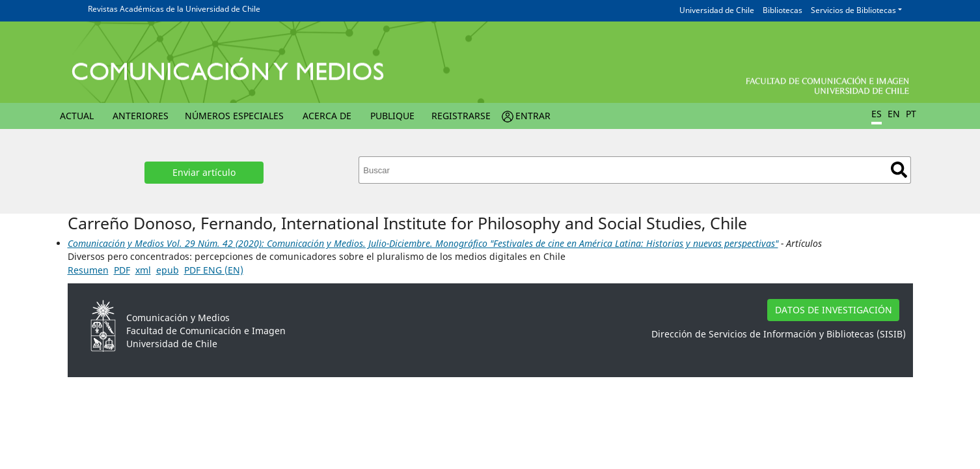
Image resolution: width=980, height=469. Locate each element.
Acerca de (327, 116)
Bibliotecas (783, 10)
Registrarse (461, 116)
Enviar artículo (204, 172)
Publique (392, 116)
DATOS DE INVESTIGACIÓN (834, 310)
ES (877, 114)
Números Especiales (234, 116)
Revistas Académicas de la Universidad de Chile (174, 9)
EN (894, 114)
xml (143, 270)
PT (911, 114)
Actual (77, 116)
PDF (122, 270)
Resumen (88, 270)
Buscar (899, 170)
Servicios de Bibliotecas (853, 10)
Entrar (533, 116)
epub (168, 270)
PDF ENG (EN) (214, 270)
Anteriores (141, 116)
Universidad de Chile (717, 10)
